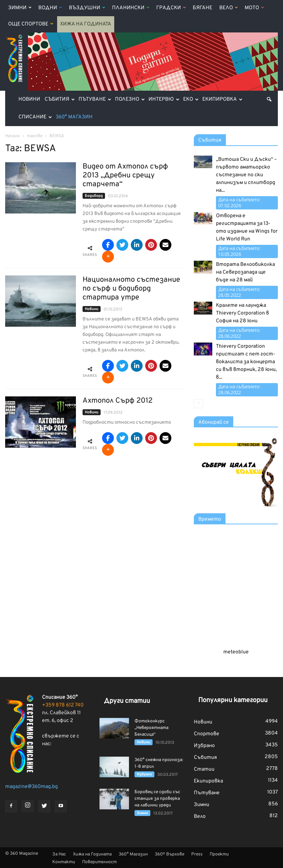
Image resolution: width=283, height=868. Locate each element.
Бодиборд (94, 196)
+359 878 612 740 (63, 705)
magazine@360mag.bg (32, 787)
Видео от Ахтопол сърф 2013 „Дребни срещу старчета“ (125, 176)
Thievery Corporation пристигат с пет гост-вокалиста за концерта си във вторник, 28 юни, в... (246, 362)
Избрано (144, 775)
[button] (269, 100)
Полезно (130, 99)
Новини (29, 99)
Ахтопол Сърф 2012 (118, 401)
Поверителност (99, 862)
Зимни (20, 8)
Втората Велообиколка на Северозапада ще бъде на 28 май (245, 272)
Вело (228, 8)
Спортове (207, 734)
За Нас (59, 854)
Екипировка (222, 99)
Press (197, 854)
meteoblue (236, 652)
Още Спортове (31, 24)
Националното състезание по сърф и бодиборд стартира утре (131, 289)
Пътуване (95, 99)
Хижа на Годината (86, 24)
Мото (254, 8)
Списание (35, 117)
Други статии (127, 701)
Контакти (64, 862)
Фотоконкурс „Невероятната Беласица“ (151, 728)
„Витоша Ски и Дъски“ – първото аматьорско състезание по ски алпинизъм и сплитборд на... (246, 175)
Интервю (164, 99)
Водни (50, 8)
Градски (171, 8)
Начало (13, 136)
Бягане (202, 8)
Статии (204, 769)
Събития (60, 99)
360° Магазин (74, 117)
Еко (191, 99)
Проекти (219, 854)
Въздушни (87, 8)
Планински (131, 8)
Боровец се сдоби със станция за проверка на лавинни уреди (157, 799)
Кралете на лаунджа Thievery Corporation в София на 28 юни (242, 313)
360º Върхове (170, 854)
